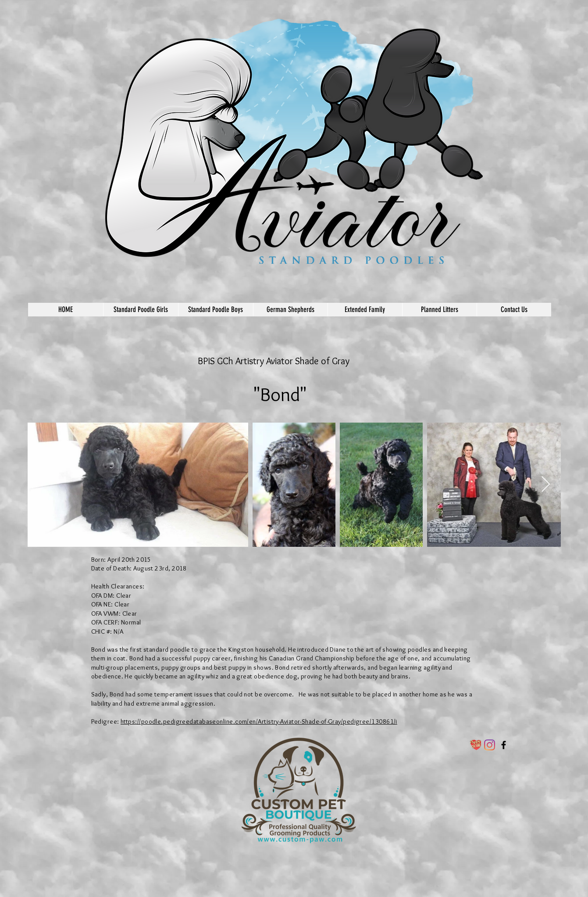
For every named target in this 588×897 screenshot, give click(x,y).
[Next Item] (546, 485)
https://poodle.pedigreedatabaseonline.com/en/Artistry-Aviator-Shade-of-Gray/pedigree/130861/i (259, 721)
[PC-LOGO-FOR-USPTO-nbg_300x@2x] (476, 745)
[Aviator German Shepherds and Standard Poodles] (504, 745)
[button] (141, 310)
